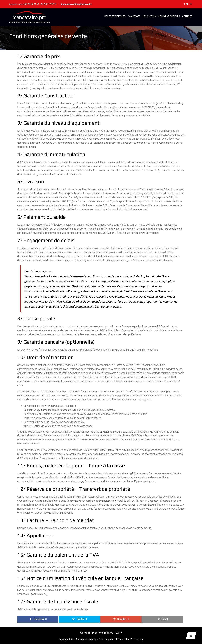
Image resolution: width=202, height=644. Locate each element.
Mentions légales (103, 633)
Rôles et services (115, 16)
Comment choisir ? (169, 16)
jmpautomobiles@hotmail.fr (77, 4)
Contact (187, 16)
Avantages (134, 16)
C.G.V (119, 633)
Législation (149, 16)
